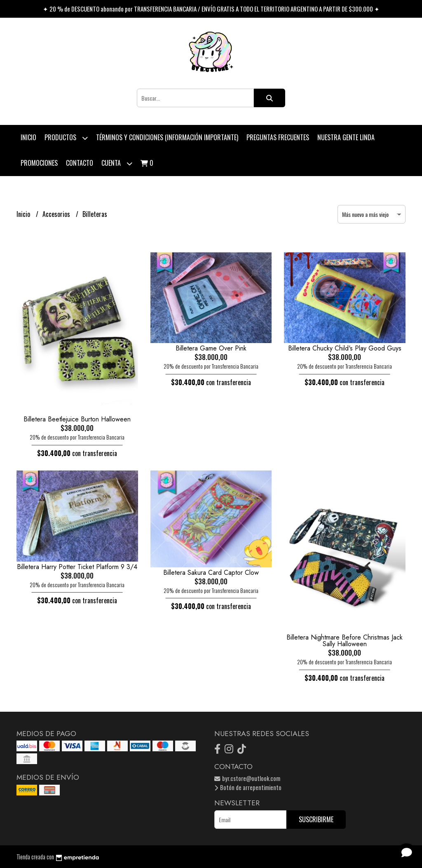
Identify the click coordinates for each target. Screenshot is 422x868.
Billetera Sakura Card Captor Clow (211, 573)
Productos (66, 138)
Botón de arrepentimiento (248, 787)
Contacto (80, 163)
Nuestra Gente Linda (346, 137)
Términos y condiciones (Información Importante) (167, 137)
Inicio (28, 137)
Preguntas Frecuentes (278, 137)
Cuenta (117, 163)
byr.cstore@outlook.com (247, 778)
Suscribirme (316, 819)
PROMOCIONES (39, 163)
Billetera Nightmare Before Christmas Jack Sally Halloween (345, 641)
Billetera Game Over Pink (211, 348)
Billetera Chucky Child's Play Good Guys (345, 348)
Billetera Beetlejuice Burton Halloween (77, 419)
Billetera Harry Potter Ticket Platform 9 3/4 (77, 567)
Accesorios (57, 214)
